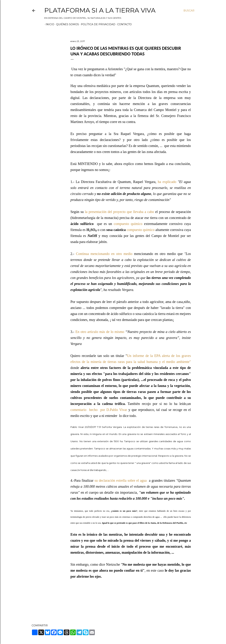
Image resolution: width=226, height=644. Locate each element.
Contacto (123, 24)
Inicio (49, 24)
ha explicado (167, 182)
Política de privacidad (97, 24)
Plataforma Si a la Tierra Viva (100, 10)
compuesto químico (128, 224)
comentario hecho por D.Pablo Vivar (99, 410)
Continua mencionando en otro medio (104, 254)
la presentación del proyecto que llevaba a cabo (120, 212)
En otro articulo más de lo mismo (100, 332)
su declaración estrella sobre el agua (121, 480)
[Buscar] (189, 11)
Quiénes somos (66, 24)
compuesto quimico (141, 230)
